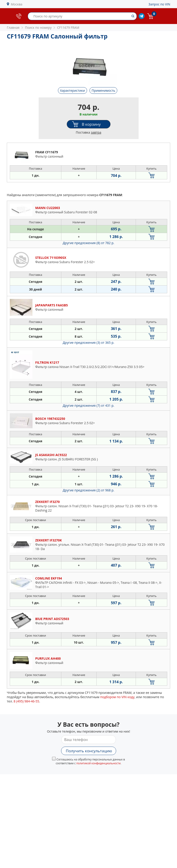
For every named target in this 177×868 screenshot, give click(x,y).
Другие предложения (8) (88, 243)
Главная (13, 28)
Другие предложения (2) (88, 490)
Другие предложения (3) (88, 343)
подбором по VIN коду (117, 697)
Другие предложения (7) (88, 405)
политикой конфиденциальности (98, 763)
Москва (17, 4)
